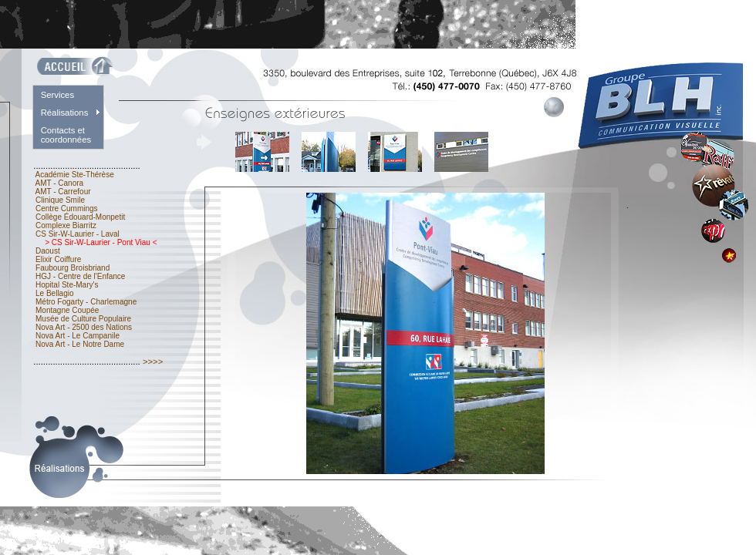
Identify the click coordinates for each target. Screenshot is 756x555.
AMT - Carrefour (63, 192)
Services (57, 95)
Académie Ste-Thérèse (74, 175)
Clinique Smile (60, 200)
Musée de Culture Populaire (83, 319)
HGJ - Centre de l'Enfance (80, 276)
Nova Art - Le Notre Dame (80, 344)
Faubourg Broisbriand (73, 268)
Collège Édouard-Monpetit (80, 217)
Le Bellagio (54, 293)
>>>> (153, 362)
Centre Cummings (66, 209)
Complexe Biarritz (66, 225)
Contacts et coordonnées (66, 135)
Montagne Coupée (67, 310)
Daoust (47, 251)
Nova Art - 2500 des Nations (84, 327)
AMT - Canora (59, 183)
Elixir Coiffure (58, 259)
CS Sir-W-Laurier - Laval (77, 234)
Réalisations (65, 113)
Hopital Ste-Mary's (67, 285)
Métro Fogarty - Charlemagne (86, 302)
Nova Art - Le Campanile (78, 336)
